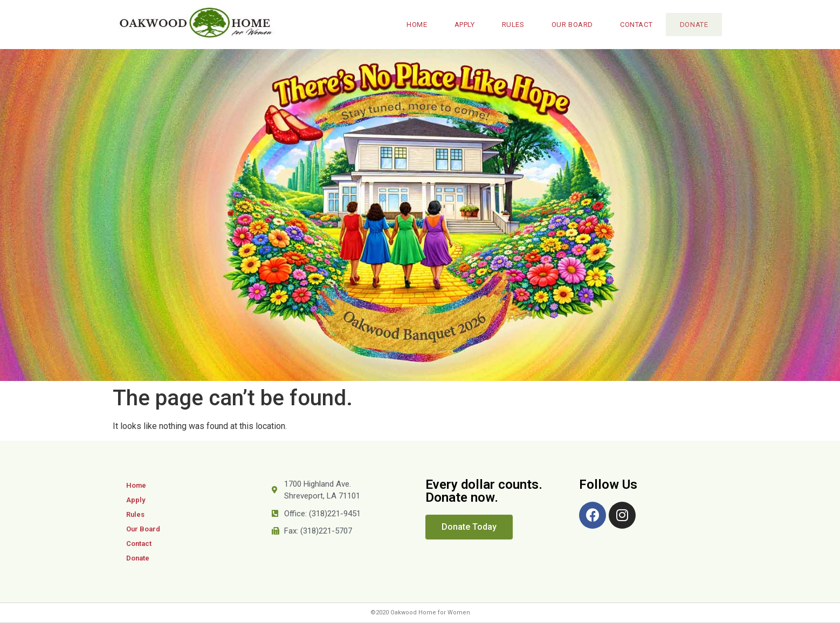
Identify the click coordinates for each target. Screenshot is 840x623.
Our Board (567, 25)
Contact (631, 25)
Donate (691, 25)
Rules (508, 25)
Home (412, 25)
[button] (469, 527)
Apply (460, 25)
